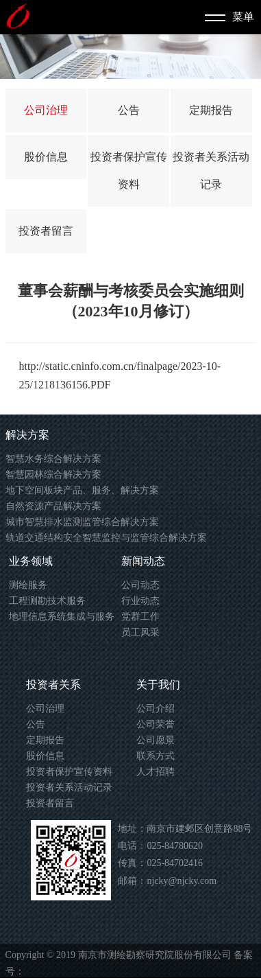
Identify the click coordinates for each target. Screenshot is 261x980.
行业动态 (140, 601)
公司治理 (46, 110)
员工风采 (140, 632)
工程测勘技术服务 (47, 601)
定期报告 (211, 110)
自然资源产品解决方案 (53, 506)
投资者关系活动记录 (69, 787)
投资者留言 (46, 231)
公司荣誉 (156, 724)
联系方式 (156, 756)
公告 (129, 110)
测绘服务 (28, 585)
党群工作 (140, 617)
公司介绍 (156, 709)
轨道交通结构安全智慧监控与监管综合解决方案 (106, 538)
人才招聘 (156, 772)
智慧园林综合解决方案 (53, 475)
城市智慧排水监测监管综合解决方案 (82, 522)
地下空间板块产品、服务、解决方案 (82, 490)
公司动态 (140, 585)
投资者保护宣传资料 (69, 772)
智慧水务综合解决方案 (53, 459)
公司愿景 (156, 740)
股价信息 (46, 157)
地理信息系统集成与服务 (62, 617)
